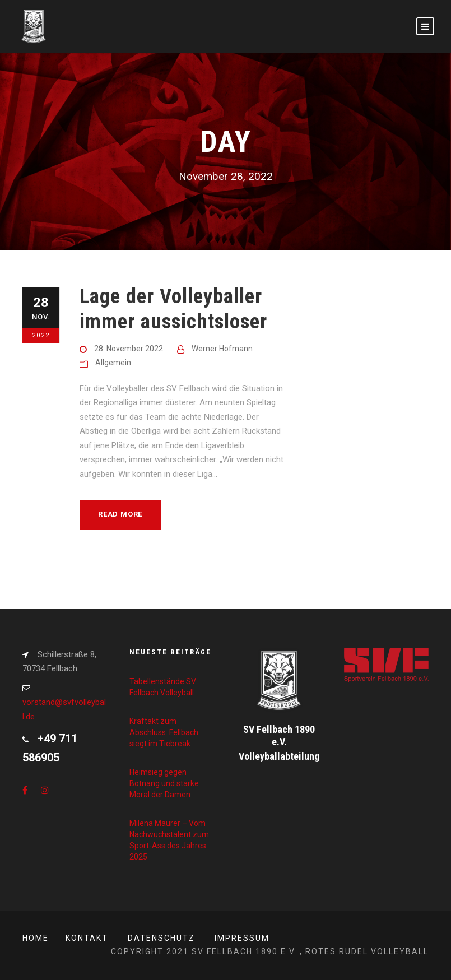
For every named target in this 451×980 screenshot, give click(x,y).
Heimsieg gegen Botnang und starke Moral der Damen (164, 783)
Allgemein (113, 363)
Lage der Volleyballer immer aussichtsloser (173, 308)
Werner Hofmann (222, 349)
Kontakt (87, 938)
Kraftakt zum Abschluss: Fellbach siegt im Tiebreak (164, 732)
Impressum (242, 938)
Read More (120, 514)
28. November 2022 (129, 349)
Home (36, 938)
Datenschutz (161, 938)
